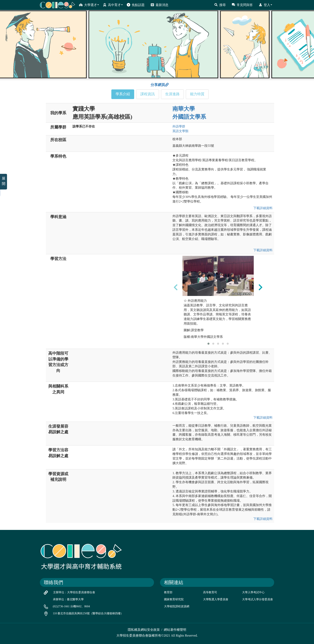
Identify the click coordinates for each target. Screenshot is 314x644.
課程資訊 (148, 94)
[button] (208, 344)
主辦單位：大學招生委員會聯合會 (74, 592)
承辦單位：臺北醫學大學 (68, 599)
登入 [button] (265, 5)
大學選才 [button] (89, 5)
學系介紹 (123, 94)
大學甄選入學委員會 (216, 599)
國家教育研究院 (174, 599)
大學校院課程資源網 (177, 606)
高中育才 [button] (113, 5)
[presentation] (176, 287)
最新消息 (160, 5)
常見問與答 (242, 5)
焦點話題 (136, 5)
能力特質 (197, 94)
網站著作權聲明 (175, 630)
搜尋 (220, 5)
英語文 (180, 131)
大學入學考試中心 (253, 592)
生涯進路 (172, 94)
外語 (179, 126)
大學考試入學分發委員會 (258, 599)
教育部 (168, 592)
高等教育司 (210, 592)
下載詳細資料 (262, 208)
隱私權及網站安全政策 (144, 630)
